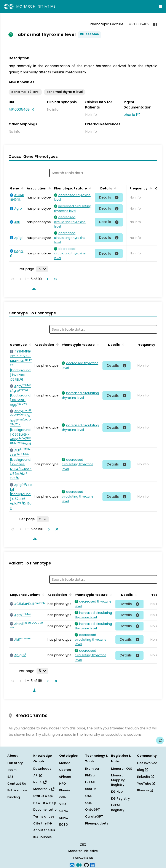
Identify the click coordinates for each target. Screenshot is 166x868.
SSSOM (91, 789)
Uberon (65, 770)
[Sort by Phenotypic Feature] (89, 188)
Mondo (65, 763)
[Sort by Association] (49, 188)
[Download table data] (33, 288)
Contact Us (17, 784)
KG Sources (42, 837)
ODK (89, 803)
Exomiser (92, 769)
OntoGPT (93, 810)
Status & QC (43, 796)
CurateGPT (94, 816)
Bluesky (145, 790)
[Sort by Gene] (22, 188)
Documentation (46, 810)
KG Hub (117, 792)
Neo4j (40, 782)
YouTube (146, 784)
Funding (14, 797)
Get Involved (147, 763)
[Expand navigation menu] (161, 6)
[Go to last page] (54, 279)
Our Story (15, 763)
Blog (143, 770)
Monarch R (44, 789)
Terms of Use (44, 816)
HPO (63, 784)
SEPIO (64, 818)
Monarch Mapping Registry (118, 780)
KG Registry (120, 798)
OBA (63, 797)
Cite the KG (43, 823)
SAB (10, 777)
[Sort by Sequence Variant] (42, 594)
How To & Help (45, 803)
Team (12, 770)
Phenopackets (97, 823)
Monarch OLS (122, 769)
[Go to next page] (46, 279)
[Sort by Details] (115, 188)
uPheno (65, 777)
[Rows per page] (42, 269)
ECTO (64, 824)
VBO (63, 804)
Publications (17, 790)
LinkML (90, 782)
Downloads (42, 769)
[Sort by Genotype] (29, 344)
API (38, 775)
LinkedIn (145, 777)
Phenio (65, 790)
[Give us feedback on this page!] (160, 740)
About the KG (44, 830)
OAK (89, 796)
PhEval (90, 775)
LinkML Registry (118, 808)
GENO (64, 811)
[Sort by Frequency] (150, 188)
